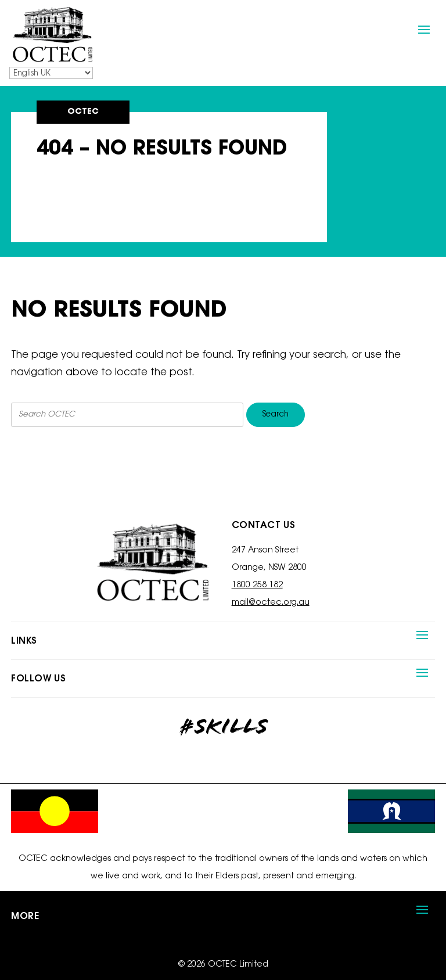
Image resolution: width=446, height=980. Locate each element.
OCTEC (83, 112)
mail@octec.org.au (271, 603)
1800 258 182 (257, 586)
